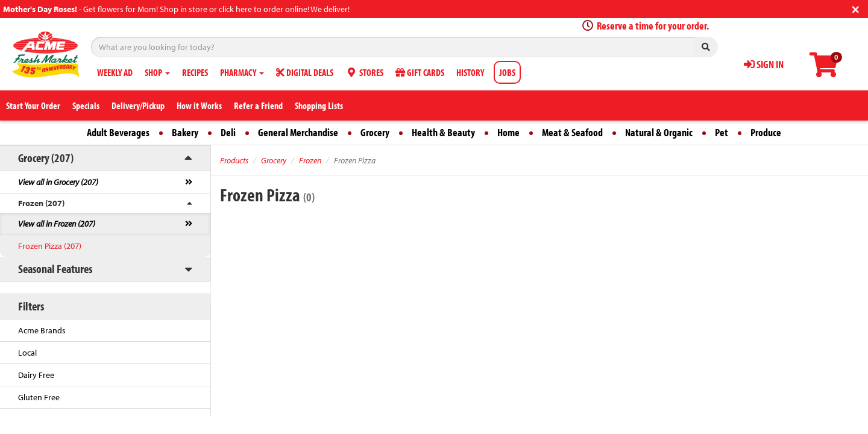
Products (234, 160)
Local (27, 353)
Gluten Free (39, 397)
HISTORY (470, 72)
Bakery (185, 132)
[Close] (856, 8)
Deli (228, 132)
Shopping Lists (319, 105)
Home (508, 132)
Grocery (375, 132)
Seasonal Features (55, 269)
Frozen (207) (41, 203)
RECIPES (195, 72)
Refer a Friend (258, 105)
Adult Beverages (118, 132)
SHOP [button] (157, 72)
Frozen (310, 160)
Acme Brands (42, 330)
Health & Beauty (443, 132)
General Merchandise (298, 132)
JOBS (507, 72)
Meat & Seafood (572, 132)
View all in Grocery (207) (58, 182)
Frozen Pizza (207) (50, 246)
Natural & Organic (659, 132)
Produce (766, 132)
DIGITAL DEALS (305, 72)
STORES (364, 72)
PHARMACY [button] (242, 72)
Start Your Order (33, 105)
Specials (86, 105)
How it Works (199, 105)
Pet (722, 132)
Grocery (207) (46, 158)
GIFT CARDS (420, 72)
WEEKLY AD (115, 72)
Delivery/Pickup (138, 105)
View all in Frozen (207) (57, 224)
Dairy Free (36, 375)
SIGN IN (764, 64)
